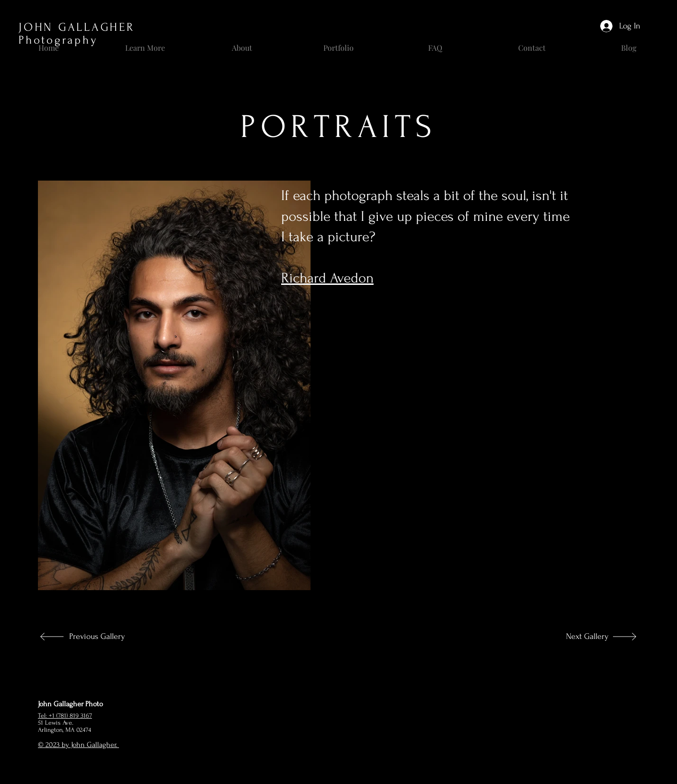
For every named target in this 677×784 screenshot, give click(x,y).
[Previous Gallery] (101, 637)
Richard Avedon (327, 278)
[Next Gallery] (577, 637)
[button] (145, 44)
